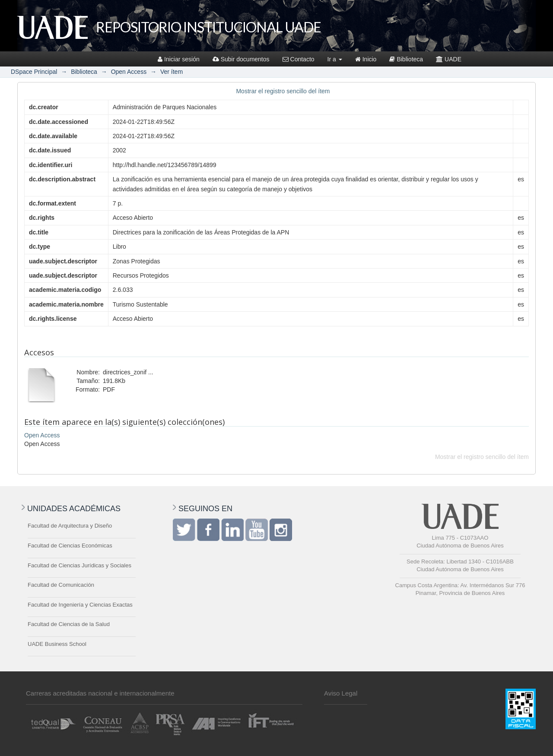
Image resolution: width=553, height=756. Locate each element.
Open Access (129, 72)
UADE (449, 59)
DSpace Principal (34, 72)
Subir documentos (241, 59)
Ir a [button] (335, 59)
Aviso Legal (341, 693)
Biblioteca (406, 59)
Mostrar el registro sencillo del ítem (283, 91)
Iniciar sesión (179, 59)
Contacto (299, 59)
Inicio (366, 59)
